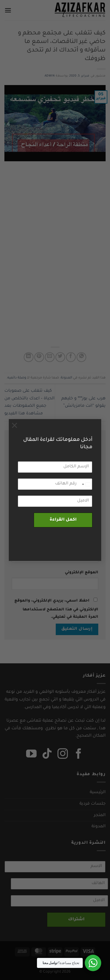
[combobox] (86, 484)
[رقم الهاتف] (55, 484)
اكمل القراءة (63, 520)
